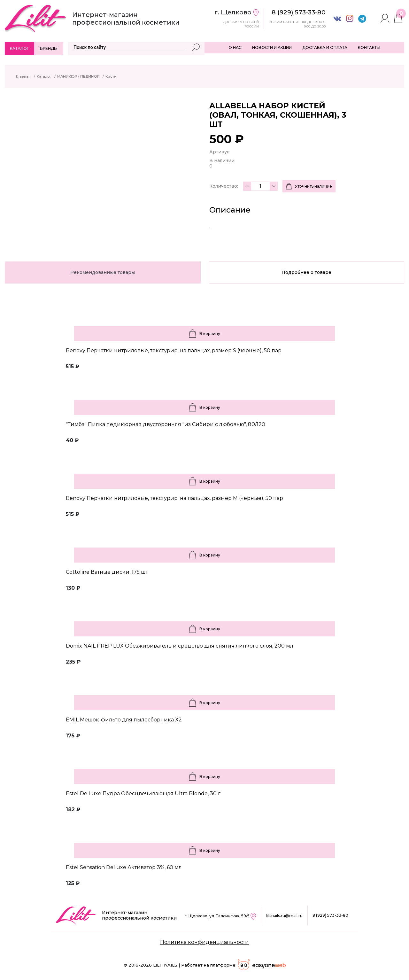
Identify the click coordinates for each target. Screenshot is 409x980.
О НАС (235, 47)
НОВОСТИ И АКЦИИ (272, 47)
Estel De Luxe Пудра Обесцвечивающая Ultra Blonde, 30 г (143, 793)
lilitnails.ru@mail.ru (284, 916)
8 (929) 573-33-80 (330, 915)
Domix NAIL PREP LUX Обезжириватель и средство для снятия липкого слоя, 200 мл (180, 646)
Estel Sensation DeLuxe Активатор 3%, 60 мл (124, 867)
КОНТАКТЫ (369, 47)
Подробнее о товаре (306, 272)
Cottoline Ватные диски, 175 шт (107, 572)
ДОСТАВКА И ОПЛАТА (325, 47)
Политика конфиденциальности (204, 942)
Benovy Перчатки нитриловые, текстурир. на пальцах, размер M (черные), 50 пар (174, 498)
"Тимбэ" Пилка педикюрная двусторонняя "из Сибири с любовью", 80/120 (166, 424)
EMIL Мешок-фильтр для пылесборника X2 (124, 720)
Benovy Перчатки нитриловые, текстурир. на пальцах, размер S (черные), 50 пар (174, 350)
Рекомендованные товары (103, 272)
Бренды (49, 48)
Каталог (19, 48)
